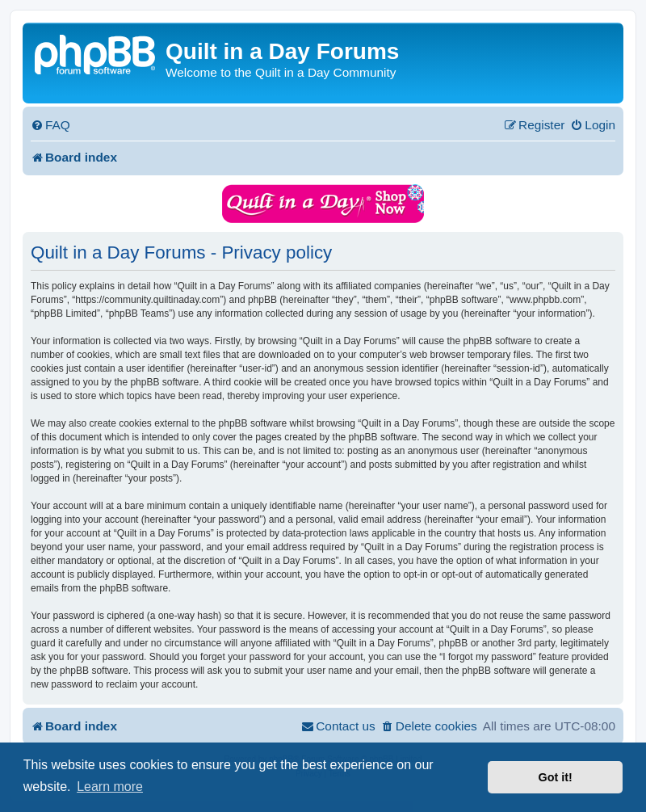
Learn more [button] (110, 787)
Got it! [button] (556, 777)
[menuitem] (50, 125)
